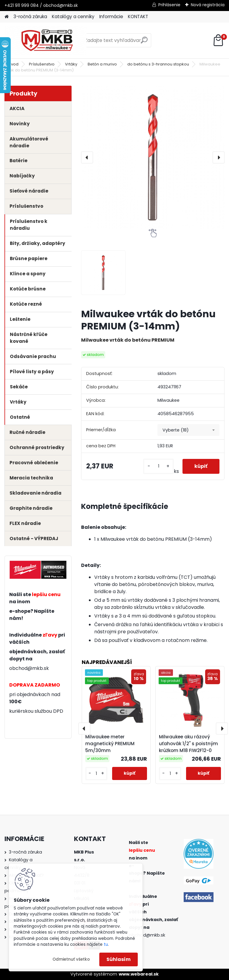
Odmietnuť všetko (71, 959)
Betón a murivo (102, 64)
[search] (144, 42)
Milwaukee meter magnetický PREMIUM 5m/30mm (110, 744)
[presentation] (87, 157)
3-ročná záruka (30, 17)
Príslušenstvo (42, 64)
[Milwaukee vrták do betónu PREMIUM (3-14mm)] (153, 157)
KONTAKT (138, 17)
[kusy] (158, 466)
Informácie (111, 17)
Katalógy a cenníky (73, 17)
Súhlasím (119, 959)
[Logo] (45, 40)
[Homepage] (7, 17)
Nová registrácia (208, 5)
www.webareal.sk (139, 974)
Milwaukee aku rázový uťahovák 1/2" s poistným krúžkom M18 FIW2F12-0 (188, 744)
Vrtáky (71, 64)
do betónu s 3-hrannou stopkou (158, 64)
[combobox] (188, 430)
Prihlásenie (169, 5)
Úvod (13, 64)
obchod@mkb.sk (29, 668)
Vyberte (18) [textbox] (176, 430)
